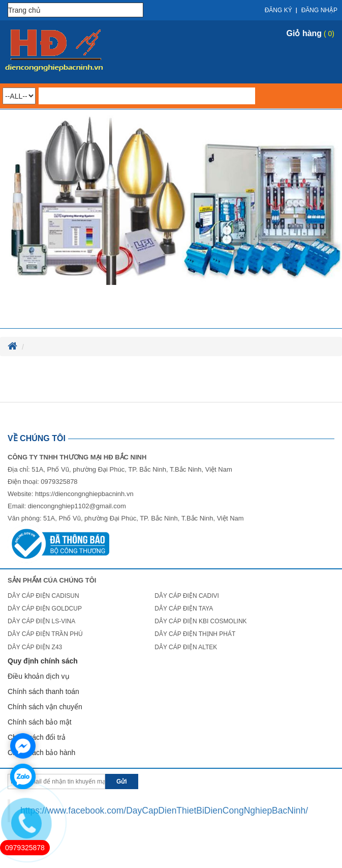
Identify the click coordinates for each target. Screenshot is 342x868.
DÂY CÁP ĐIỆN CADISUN (43, 596)
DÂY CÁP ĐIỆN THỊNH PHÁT (195, 634)
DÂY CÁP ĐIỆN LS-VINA (41, 621)
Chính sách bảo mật (40, 722)
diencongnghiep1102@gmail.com (77, 506)
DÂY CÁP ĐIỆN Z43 (35, 647)
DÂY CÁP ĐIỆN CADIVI (187, 596)
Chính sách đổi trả (37, 737)
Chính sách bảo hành (41, 753)
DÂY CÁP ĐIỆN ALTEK (186, 647)
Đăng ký (278, 10)
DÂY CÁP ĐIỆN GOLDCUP (45, 609)
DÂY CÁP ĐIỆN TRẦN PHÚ (45, 634)
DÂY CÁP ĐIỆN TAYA (184, 609)
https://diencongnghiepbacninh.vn (84, 494)
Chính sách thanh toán (43, 691)
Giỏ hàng (304, 33)
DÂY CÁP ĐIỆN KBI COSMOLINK (200, 621)
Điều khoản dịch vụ (39, 676)
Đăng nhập (319, 10)
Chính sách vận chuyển (45, 707)
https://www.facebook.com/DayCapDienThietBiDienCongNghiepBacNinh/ (164, 811)
